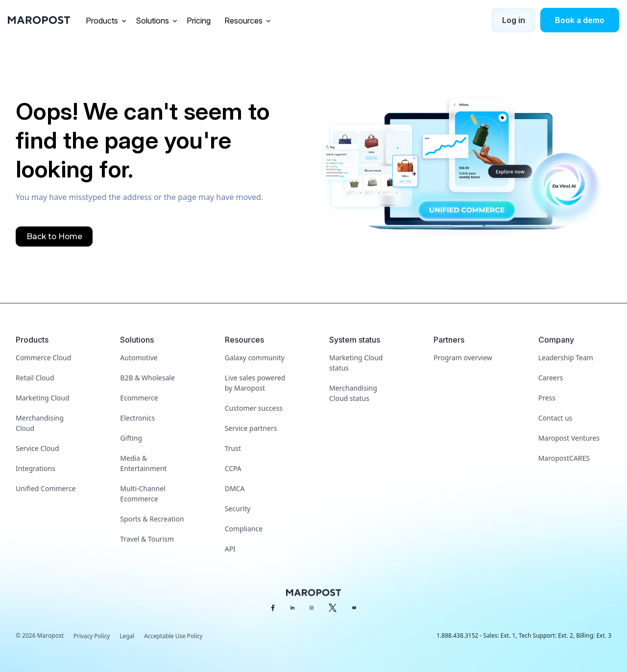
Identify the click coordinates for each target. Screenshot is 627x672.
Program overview (463, 358)
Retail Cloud (35, 378)
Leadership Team (566, 358)
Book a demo (580, 20)
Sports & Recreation (152, 519)
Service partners (251, 428)
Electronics (137, 418)
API (230, 549)
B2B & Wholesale (147, 378)
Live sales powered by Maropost (255, 383)
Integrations (36, 468)
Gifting (131, 438)
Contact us (555, 418)
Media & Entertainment (143, 463)
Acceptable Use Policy (175, 636)
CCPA (233, 468)
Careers (551, 378)
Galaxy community (255, 358)
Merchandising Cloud (40, 423)
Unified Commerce (46, 488)
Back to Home (55, 236)
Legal (128, 636)
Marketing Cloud (42, 398)
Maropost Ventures (569, 438)
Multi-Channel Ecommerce (143, 494)
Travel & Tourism (147, 539)
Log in (514, 20)
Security (238, 509)
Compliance (244, 529)
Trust (233, 448)
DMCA (235, 488)
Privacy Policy (92, 636)
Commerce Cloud (43, 358)
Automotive (139, 358)
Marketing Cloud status (356, 363)
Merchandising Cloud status (353, 393)
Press (547, 398)
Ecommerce (139, 398)
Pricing (200, 21)
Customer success (254, 408)
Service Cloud (37, 448)
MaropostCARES (564, 458)
